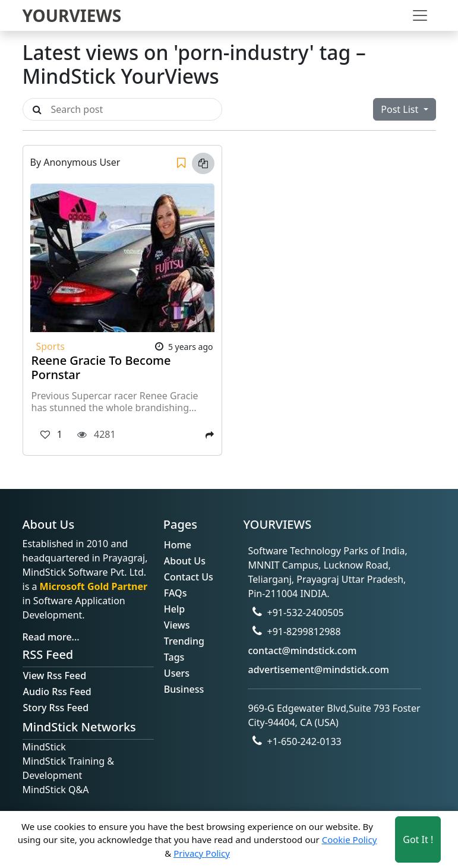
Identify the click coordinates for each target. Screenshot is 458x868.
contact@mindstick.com (302, 651)
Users (177, 673)
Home (178, 545)
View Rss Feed (55, 676)
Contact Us (189, 577)
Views (177, 625)
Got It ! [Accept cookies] (418, 839)
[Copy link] (203, 163)
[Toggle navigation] (420, 15)
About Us (185, 561)
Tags (174, 657)
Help (174, 609)
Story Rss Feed (56, 708)
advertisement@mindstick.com (318, 670)
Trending (184, 641)
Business (184, 689)
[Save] (181, 163)
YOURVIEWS (72, 15)
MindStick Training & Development (69, 768)
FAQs (176, 593)
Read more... (51, 637)
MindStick (44, 747)
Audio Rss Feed (57, 692)
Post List (401, 109)
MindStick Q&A (56, 790)
